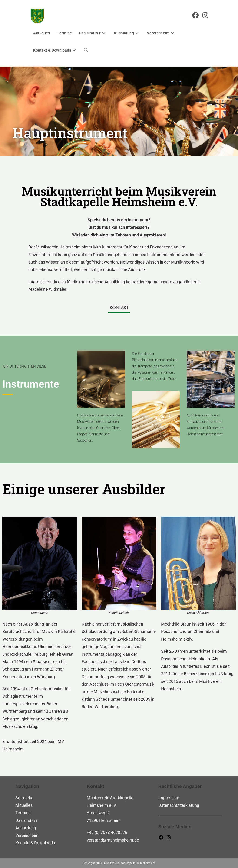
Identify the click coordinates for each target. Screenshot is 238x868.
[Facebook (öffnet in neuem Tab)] (195, 15)
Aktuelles (24, 805)
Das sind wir (26, 820)
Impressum (169, 798)
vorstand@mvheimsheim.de (113, 840)
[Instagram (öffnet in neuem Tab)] (205, 15)
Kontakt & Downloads (35, 843)
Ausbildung (26, 828)
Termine (23, 813)
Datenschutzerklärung (179, 805)
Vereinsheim (27, 835)
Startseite (24, 798)
